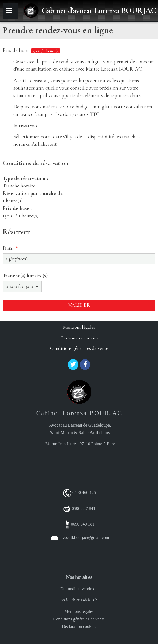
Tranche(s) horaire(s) (25, 276)
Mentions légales (79, 327)
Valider (79, 305)
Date (8, 248)
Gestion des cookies (79, 338)
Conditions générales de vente (79, 348)
